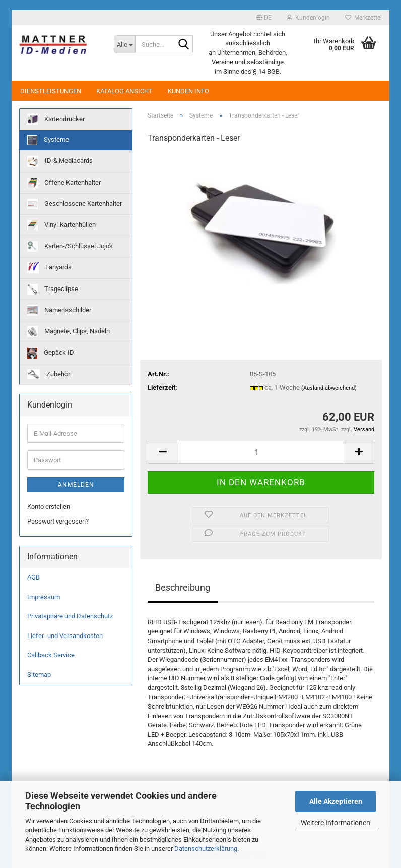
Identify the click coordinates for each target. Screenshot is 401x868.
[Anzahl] (261, 452)
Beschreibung (183, 587)
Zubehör (49, 374)
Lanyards (49, 268)
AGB (34, 577)
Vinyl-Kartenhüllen (61, 225)
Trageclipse (53, 289)
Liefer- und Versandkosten (65, 636)
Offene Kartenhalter (64, 183)
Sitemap (39, 675)
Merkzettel (363, 18)
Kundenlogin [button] (308, 18)
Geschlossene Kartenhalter (75, 204)
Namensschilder (59, 310)
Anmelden (76, 485)
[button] (264, 18)
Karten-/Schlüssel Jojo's (70, 246)
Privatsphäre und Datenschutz (70, 616)
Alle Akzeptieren (336, 801)
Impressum (44, 597)
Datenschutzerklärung (206, 849)
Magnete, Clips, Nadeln (69, 332)
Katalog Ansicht (124, 91)
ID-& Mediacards (60, 161)
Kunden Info (188, 91)
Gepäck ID (51, 353)
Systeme (48, 140)
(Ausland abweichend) (329, 388)
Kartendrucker (56, 119)
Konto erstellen (49, 507)
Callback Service (51, 655)
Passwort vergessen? (58, 521)
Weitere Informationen (336, 823)
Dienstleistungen (51, 91)
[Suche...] (124, 44)
